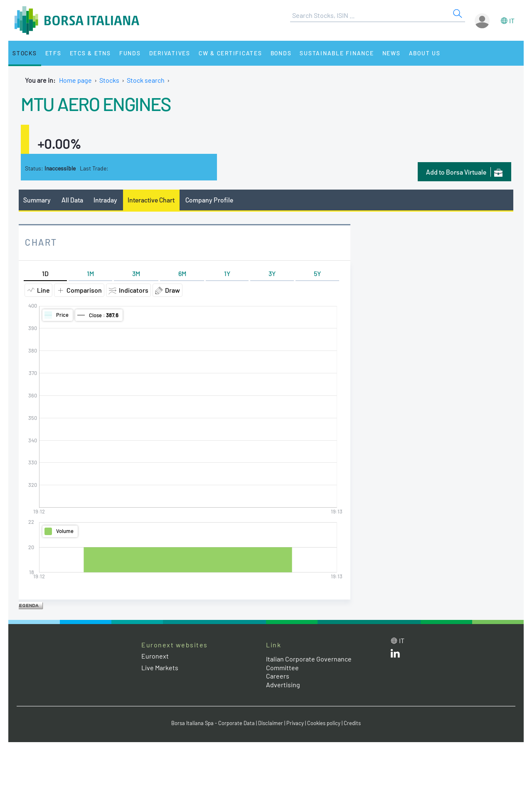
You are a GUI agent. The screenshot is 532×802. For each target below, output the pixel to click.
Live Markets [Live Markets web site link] (160, 668)
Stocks (25, 53)
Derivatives (170, 53)
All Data (72, 200)
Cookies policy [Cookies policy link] (324, 723)
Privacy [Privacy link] (295, 723)
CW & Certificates (230, 53)
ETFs (53, 53)
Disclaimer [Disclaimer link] (271, 723)
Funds (130, 53)
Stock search (146, 80)
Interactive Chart (151, 200)
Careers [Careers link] (278, 676)
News (392, 53)
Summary (37, 200)
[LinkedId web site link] (395, 655)
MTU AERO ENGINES (96, 104)
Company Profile (209, 200)
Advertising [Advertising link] (283, 685)
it (512, 21)
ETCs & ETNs (90, 53)
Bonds (281, 53)
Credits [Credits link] (352, 723)
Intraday (105, 200)
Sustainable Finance (337, 53)
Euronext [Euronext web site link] (155, 656)
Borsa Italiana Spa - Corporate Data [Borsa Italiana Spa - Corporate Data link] (213, 723)
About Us (425, 53)
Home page (75, 80)
